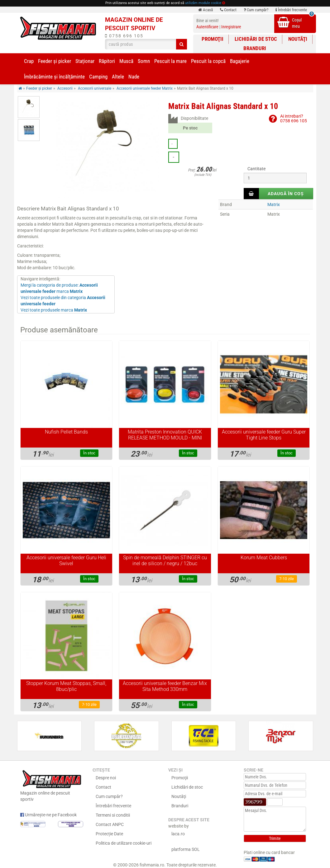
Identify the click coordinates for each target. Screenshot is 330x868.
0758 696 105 (124, 36)
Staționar (85, 61)
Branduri (255, 48)
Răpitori (107, 61)
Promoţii (213, 39)
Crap (29, 61)
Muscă (126, 61)
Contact (228, 10)
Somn (144, 61)
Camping (98, 77)
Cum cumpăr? (256, 10)
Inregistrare (231, 27)
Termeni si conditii (113, 815)
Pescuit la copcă (208, 61)
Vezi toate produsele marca (54, 310)
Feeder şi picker (55, 61)
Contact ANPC (110, 824)
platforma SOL (186, 849)
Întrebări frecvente (291, 10)
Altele (118, 77)
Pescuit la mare (170, 61)
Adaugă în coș (286, 194)
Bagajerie (240, 61)
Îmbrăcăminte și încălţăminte (54, 77)
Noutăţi (298, 39)
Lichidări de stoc (256, 39)
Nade (134, 77)
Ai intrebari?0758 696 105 (294, 118)
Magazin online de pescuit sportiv (52, 785)
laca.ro (178, 834)
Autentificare (207, 27)
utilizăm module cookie (203, 3)
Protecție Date (109, 834)
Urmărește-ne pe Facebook (48, 815)
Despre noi (106, 778)
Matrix (274, 204)
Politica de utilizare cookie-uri (124, 843)
